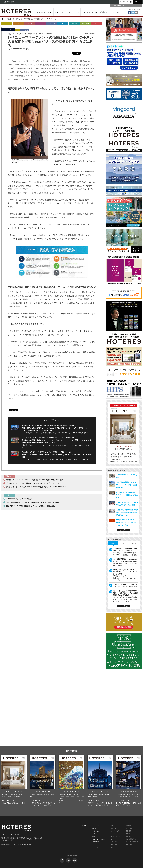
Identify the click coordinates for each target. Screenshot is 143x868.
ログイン (137, 2)
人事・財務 (74, 23)
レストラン (18, 23)
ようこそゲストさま (126, 2)
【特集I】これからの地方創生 (69, 794)
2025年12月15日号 (100, 791)
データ (41, 23)
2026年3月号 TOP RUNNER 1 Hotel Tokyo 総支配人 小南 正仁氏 (30, 506)
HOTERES (41, 12)
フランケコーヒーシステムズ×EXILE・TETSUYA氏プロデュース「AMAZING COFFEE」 (50, 438)
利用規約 (128, 836)
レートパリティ (15, 228)
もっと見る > (124, 530)
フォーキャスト (33, 292)
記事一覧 (11, 19)
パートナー (121, 12)
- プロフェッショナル (98, 839)
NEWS (50, 12)
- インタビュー (96, 831)
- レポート (95, 834)
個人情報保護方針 (131, 839)
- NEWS (94, 828)
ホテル (112, 12)
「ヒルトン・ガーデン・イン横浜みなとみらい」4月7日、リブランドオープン (47, 452)
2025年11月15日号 (129, 791)
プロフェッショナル (89, 12)
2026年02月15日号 (43, 791)
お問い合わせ (130, 828)
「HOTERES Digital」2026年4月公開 (19, 499)
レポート (70, 12)
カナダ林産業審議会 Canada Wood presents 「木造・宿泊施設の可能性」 (33, 502)
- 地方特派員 (96, 842)
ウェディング (29, 23)
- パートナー (96, 847)
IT (63, 23)
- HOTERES (96, 826)
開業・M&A (85, 23)
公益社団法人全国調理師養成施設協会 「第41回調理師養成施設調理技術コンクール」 (127, 512)
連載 (78, 12)
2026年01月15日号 (71, 791)
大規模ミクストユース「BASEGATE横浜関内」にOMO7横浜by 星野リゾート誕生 (48, 425)
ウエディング (115, 831)
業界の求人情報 (9, 2)
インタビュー (60, 12)
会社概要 (128, 831)
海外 (97, 23)
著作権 (128, 834)
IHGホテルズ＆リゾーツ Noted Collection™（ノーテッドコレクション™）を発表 (127, 522)
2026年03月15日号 (14, 791)
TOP (5, 19)
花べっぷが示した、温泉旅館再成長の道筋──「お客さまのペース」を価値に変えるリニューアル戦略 (126, 593)
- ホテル (94, 844)
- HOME (84, 826)
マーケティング (52, 23)
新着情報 (128, 826)
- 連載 (94, 836)
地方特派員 (103, 12)
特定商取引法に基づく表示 (134, 842)
